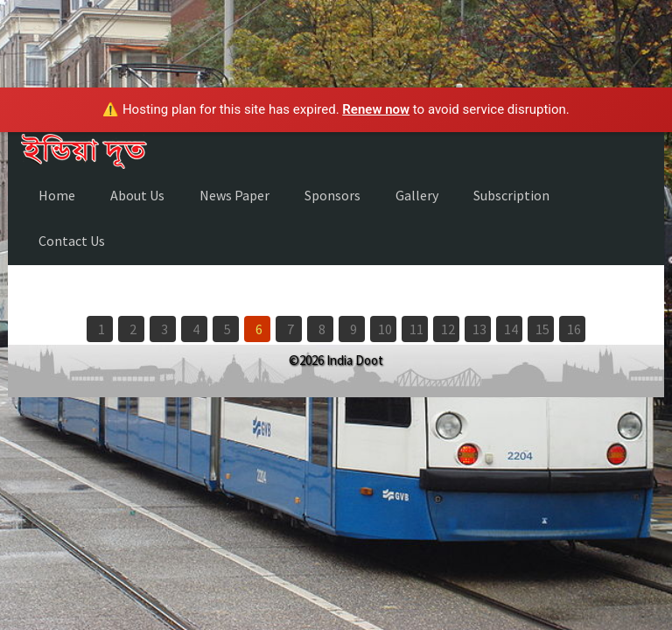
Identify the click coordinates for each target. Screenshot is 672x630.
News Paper (234, 195)
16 (574, 329)
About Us (137, 195)
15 (542, 329)
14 (511, 329)
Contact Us (72, 241)
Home (57, 195)
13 (479, 329)
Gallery (417, 195)
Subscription (511, 195)
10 (385, 329)
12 (448, 329)
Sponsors (332, 195)
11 (416, 329)
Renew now (376, 109)
